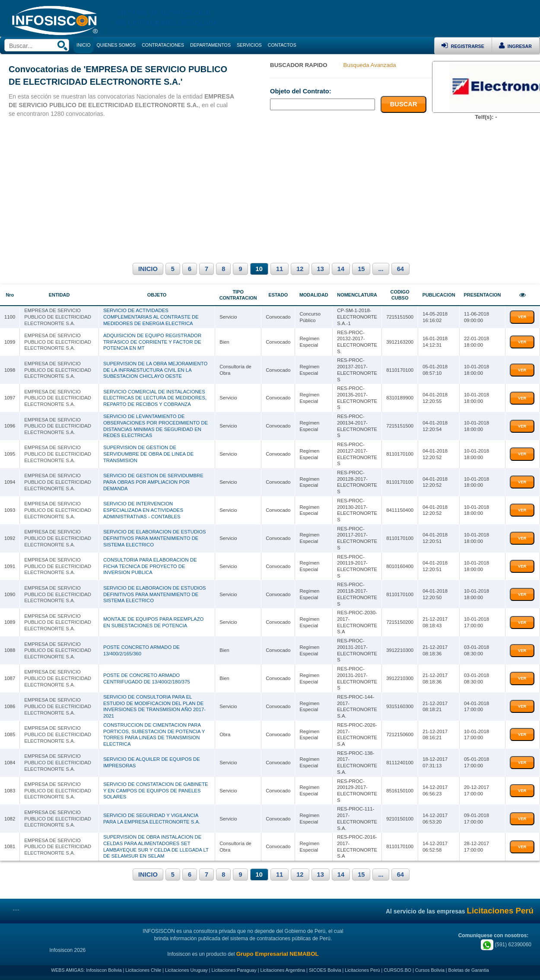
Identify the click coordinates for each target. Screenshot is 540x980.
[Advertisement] (270, 190)
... (381, 269)
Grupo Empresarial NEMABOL (278, 954)
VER (522, 317)
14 (341, 269)
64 (400, 269)
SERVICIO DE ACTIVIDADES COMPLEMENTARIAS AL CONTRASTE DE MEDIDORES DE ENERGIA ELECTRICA (151, 317)
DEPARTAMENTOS (210, 45)
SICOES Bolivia (325, 970)
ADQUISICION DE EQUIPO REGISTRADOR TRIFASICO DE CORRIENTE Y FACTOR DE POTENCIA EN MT (152, 342)
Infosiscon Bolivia (104, 970)
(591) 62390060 (506, 945)
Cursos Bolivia (430, 970)
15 (361, 269)
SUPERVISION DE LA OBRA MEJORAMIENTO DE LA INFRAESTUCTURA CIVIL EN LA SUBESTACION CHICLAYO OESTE (155, 370)
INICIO (148, 269)
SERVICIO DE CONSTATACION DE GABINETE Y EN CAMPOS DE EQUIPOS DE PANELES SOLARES (156, 790)
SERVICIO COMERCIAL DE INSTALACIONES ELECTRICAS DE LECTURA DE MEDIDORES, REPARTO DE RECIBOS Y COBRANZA (155, 398)
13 (321, 269)
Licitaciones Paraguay (234, 970)
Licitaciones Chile (143, 970)
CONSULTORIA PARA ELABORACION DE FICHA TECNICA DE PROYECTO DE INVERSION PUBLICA (150, 566)
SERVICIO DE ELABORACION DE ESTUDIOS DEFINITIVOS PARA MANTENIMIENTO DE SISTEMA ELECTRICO (155, 538)
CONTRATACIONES (163, 45)
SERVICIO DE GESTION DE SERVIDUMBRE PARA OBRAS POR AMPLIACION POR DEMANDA (153, 482)
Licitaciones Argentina (283, 970)
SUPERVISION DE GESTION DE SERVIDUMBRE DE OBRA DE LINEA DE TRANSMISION (148, 454)
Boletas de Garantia (469, 970)
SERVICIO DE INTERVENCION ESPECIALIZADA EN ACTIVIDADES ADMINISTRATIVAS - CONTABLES (143, 510)
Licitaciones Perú (362, 970)
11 (280, 269)
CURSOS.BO (397, 970)
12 (300, 269)
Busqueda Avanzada (370, 65)
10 (259, 269)
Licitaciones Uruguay (186, 970)
